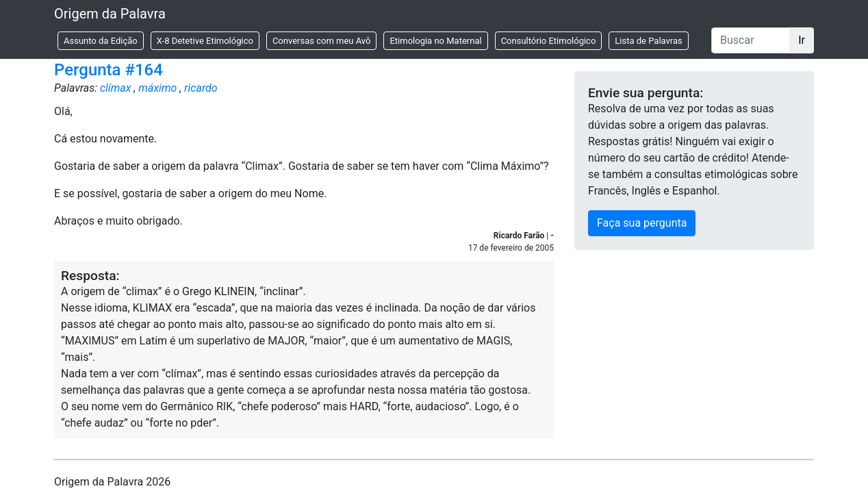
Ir (802, 40)
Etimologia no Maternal (435, 41)
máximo (157, 88)
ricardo (201, 88)
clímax (116, 88)
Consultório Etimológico (549, 41)
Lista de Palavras (648, 41)
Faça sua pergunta (642, 223)
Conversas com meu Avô (322, 41)
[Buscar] (751, 40)
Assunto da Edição (101, 41)
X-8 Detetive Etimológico (205, 41)
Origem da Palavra (110, 14)
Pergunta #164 (108, 70)
